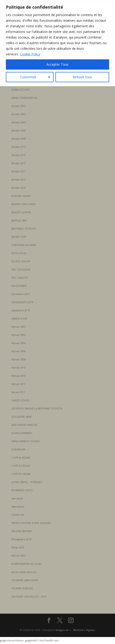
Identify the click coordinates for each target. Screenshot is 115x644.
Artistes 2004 (19, 122)
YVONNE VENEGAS (22, 588)
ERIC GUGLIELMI (21, 270)
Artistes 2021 (19, 171)
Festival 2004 (19, 343)
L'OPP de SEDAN (21, 458)
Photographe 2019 (22, 539)
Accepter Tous (57, 64)
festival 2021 (18, 392)
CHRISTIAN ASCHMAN (24, 245)
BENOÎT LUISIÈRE (21, 212)
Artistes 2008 (19, 139)
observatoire (18, 507)
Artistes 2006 (19, 131)
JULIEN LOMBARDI (22, 433)
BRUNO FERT (19, 237)
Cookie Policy (30, 54)
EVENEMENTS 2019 (22, 302)
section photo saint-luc (24, 572)
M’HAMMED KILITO (22, 490)
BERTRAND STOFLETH (24, 229)
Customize (28, 77)
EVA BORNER (19, 286)
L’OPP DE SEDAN (21, 474)
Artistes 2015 (19, 155)
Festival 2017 (19, 384)
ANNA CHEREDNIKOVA (24, 98)
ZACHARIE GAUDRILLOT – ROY (29, 597)
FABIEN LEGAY (19, 319)
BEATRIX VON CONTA (23, 204)
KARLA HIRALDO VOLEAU (26, 441)
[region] (57, 43)
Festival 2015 (19, 376)
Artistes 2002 (19, 114)
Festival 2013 (19, 368)
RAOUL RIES (18, 556)
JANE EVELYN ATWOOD (24, 425)
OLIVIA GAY (18, 515)
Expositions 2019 (21, 310)
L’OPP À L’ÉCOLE (21, 466)
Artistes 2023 (19, 180)
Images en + (63, 630)
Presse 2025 (18, 548)
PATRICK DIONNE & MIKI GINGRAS (31, 523)
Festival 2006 (19, 351)
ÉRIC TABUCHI (20, 278)
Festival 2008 (19, 359)
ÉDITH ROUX (19, 253)
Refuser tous (82, 77)
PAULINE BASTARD (22, 531)
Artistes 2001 (19, 106)
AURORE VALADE (21, 196)
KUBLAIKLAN (18, 449)
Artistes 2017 (19, 163)
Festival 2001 (19, 327)
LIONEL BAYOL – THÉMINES (27, 482)
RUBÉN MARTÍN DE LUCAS (26, 564)
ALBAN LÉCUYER (21, 90)
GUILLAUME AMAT (22, 417)
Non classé (17, 498)
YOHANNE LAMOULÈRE (25, 580)
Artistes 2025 (19, 188)
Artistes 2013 (19, 147)
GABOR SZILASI (20, 400)
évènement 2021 (21, 294)
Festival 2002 (19, 335)
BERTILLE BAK (19, 221)
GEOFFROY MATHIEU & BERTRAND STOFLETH (37, 409)
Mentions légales (84, 630)
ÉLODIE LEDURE (21, 261)
